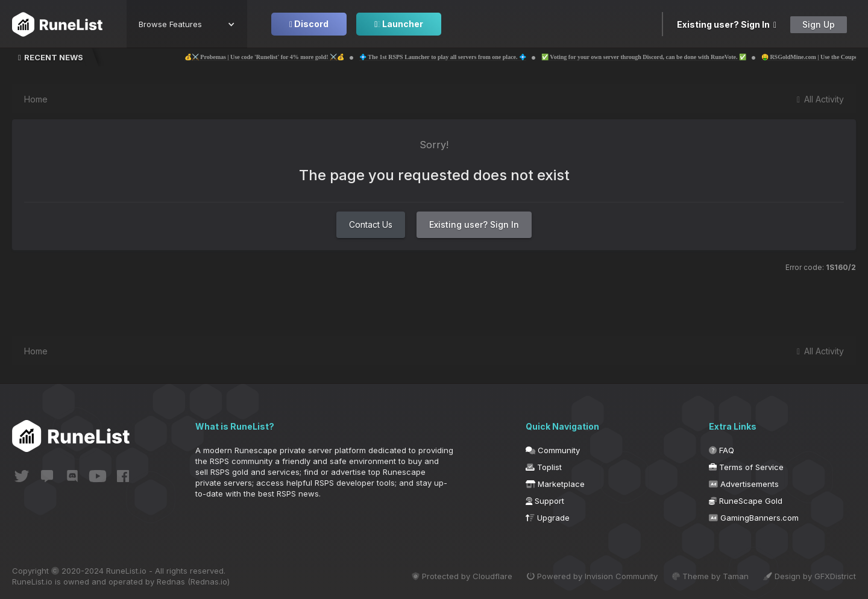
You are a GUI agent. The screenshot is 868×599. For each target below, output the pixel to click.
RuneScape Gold (746, 501)
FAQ (722, 450)
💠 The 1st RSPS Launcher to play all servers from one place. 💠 (466, 57)
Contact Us (371, 224)
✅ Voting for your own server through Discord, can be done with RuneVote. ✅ (667, 57)
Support (545, 501)
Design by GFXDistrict (810, 576)
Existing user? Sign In (727, 24)
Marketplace (555, 484)
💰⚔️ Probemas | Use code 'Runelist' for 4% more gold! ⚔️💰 (288, 57)
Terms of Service (746, 467)
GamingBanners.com (754, 518)
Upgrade (548, 518)
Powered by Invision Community (592, 576)
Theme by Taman (710, 576)
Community (553, 450)
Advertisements (744, 484)
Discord (309, 24)
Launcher (399, 24)
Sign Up (819, 24)
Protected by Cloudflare (462, 576)
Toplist (544, 467)
